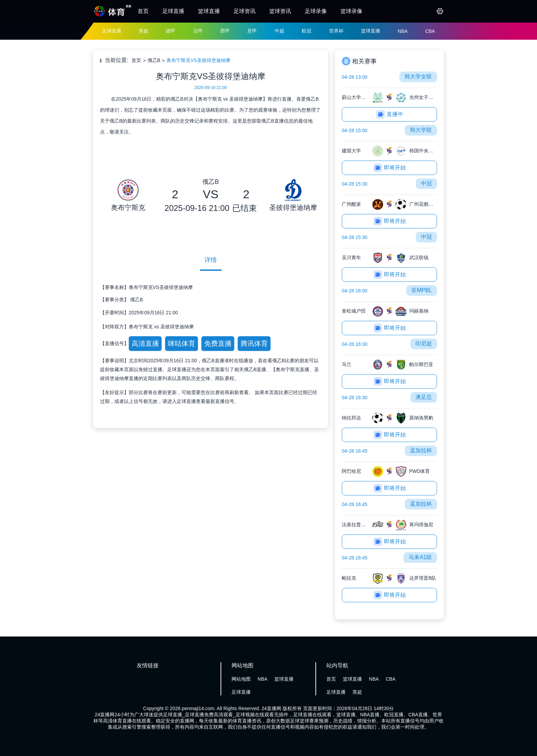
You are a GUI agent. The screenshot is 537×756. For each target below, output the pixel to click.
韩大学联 (421, 130)
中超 (279, 31)
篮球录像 (351, 11)
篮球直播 (209, 11)
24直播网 (272, 708)
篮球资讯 (280, 11)
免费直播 (218, 343)
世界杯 (336, 31)
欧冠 (307, 31)
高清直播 (145, 343)
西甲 (225, 31)
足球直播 (173, 11)
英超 (143, 31)
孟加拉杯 (421, 450)
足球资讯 (245, 11)
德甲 (171, 31)
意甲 (252, 31)
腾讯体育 (254, 343)
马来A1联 (420, 557)
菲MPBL (422, 290)
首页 (143, 11)
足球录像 (316, 11)
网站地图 (241, 679)
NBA (403, 31)
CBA (430, 31)
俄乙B (154, 60)
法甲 (198, 31)
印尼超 (424, 344)
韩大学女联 (418, 77)
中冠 (426, 183)
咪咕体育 (181, 343)
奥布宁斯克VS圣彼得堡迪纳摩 (198, 60)
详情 (211, 260)
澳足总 (424, 397)
